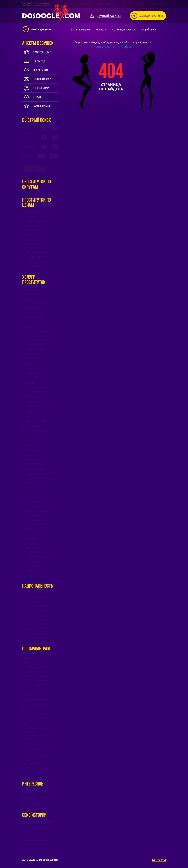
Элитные (127, 4)
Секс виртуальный (36, 322)
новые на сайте (38, 79)
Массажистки (107, 4)
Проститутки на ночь (37, 768)
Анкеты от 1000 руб (37, 230)
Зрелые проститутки (37, 663)
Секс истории (34, 815)
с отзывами (36, 88)
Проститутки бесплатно (33, 804)
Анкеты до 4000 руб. (37, 248)
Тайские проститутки (37, 615)
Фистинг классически (38, 421)
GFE (29, 492)
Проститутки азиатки (37, 602)
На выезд (34, 61)
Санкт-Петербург (43, 4)
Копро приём (33, 450)
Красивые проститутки (38, 257)
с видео (33, 97)
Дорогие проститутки (38, 221)
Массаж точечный (36, 524)
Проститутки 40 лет (36, 685)
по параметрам (80, 29)
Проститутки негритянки (39, 606)
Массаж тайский (35, 516)
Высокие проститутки (38, 699)
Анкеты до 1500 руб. (37, 234)
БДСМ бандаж (34, 543)
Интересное (33, 784)
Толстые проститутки (37, 714)
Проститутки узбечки (37, 597)
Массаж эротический (37, 529)
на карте (101, 29)
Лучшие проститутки (37, 261)
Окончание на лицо (37, 373)
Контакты (159, 860)
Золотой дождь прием (38, 435)
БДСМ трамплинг (35, 575)
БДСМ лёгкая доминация (39, 557)
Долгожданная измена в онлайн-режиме (37, 830)
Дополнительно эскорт (38, 474)
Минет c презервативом (39, 331)
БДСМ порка (33, 561)
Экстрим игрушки (36, 464)
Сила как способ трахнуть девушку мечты (38, 823)
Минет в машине (35, 349)
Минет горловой (35, 345)
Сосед (25, 835)
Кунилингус (33, 354)
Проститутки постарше (38, 672)
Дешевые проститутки (38, 216)
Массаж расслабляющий (39, 511)
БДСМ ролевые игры (37, 552)
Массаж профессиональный (41, 507)
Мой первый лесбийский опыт (36, 844)
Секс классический (36, 304)
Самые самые (37, 106)
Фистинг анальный (36, 416)
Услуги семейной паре (38, 483)
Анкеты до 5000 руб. (37, 252)
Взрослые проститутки (38, 681)
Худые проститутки (36, 718)
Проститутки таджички (38, 611)
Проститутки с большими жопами (40, 750)
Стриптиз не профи (37, 392)
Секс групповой (35, 313)
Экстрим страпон (35, 460)
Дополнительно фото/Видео (41, 479)
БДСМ (141, 4)
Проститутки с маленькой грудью (40, 737)
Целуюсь (31, 488)
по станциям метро (124, 29)
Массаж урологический (39, 520)
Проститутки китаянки (38, 629)
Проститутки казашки (38, 633)
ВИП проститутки (36, 266)
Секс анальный (34, 308)
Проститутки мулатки (38, 620)
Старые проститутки (37, 667)
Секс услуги (33, 289)
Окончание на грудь (37, 377)
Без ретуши (35, 70)
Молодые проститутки (38, 676)
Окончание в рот (35, 368)
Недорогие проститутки (39, 212)
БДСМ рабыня (34, 566)
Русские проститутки (37, 593)
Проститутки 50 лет (36, 690)
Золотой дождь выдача (38, 431)
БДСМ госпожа (34, 548)
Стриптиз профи (35, 387)
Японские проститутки (38, 637)
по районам (149, 29)
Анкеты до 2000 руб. (37, 239)
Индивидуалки (82, 4)
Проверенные (36, 52)
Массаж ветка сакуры (38, 533)
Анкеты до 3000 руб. (37, 243)
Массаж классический (38, 502)
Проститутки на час (37, 773)
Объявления (158, 4)
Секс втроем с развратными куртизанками (35, 791)
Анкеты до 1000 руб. (37, 225)
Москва (27, 4)
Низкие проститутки (37, 704)
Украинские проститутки (39, 624)
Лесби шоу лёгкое (36, 406)
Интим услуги (34, 294)
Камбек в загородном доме (35, 840)
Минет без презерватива (39, 336)
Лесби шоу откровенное (39, 402)
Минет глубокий (35, 340)
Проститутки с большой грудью (39, 730)
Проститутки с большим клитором (39, 757)
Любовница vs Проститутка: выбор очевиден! (38, 798)
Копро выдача (34, 445)
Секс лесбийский (35, 317)
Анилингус (32, 358)
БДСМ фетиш (33, 570)
